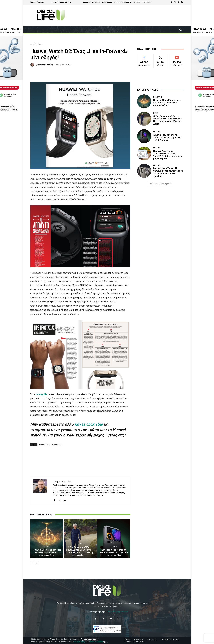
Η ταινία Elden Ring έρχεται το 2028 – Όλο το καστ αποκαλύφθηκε (47, 552)
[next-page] (37, 563)
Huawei (42, 445)
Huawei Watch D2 (54, 445)
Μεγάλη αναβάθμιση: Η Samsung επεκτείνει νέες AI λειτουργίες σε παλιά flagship (168, 172)
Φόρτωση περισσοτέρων (160, 184)
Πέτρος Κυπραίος (45, 65)
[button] (180, 30)
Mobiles (114, 546)
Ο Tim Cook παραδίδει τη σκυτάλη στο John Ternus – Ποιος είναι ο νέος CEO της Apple (80, 551)
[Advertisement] (160, 211)
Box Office (46, 546)
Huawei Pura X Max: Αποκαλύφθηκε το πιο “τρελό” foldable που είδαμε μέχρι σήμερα (168, 155)
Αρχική (33, 44)
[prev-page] (32, 563)
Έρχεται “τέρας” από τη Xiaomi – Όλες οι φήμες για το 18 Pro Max (114, 552)
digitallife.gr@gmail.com (118, 612)
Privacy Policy (79, 642)
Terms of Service (96, 642)
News (40, 44)
